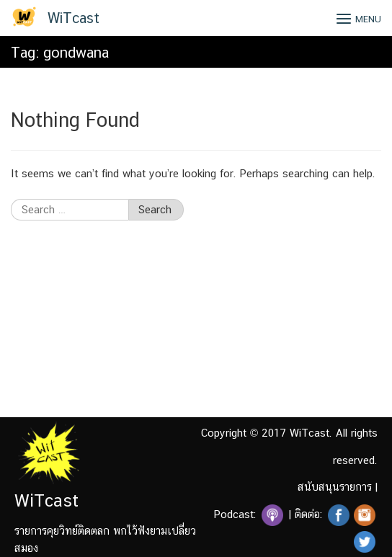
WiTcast (73, 18)
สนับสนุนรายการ (335, 487)
